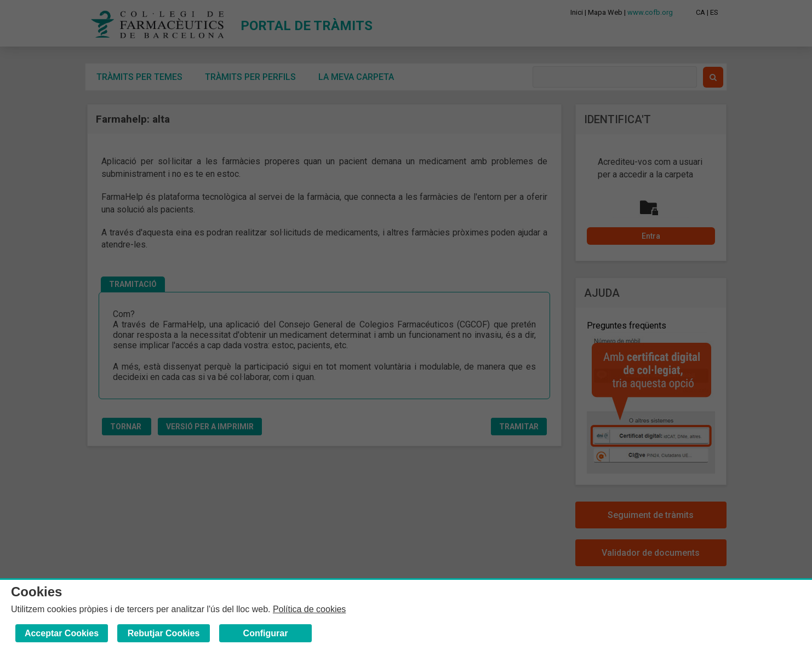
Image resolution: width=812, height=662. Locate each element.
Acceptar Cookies (62, 633)
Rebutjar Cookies (164, 633)
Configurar (266, 633)
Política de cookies (309, 609)
